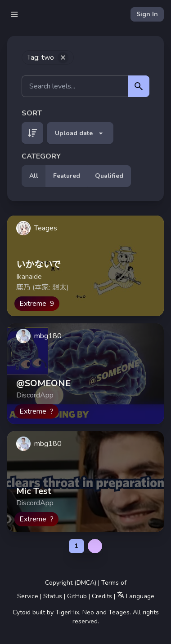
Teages (119, 612)
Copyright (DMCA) (71, 583)
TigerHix (67, 612)
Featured (67, 176)
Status (53, 596)
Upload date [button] (80, 133)
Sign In (147, 14)
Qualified (109, 176)
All (34, 176)
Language (136, 596)
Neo (88, 612)
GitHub (77, 596)
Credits (102, 596)
